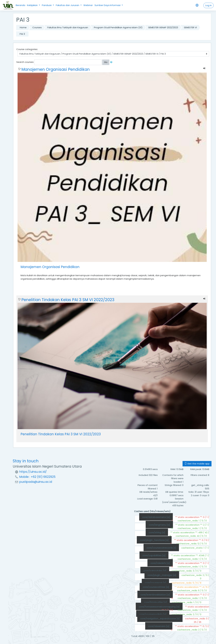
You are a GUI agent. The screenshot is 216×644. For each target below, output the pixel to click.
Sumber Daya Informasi (108, 5)
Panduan (47, 5)
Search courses (25, 62)
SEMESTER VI (190, 27)
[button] (112, 62)
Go (106, 62)
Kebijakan (33, 5)
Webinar (88, 5)
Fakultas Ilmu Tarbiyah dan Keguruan (68, 27)
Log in (208, 5)
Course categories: (27, 49)
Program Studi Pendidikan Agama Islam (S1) (118, 27)
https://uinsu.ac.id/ (33, 472)
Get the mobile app (197, 464)
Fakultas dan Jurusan (68, 5)
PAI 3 (22, 34)
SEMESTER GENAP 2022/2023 (163, 27)
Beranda (20, 5)
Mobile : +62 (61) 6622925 (37, 477)
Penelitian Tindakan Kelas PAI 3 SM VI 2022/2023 (68, 300)
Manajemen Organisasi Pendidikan (56, 69)
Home (23, 27)
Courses (37, 27)
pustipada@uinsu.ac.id (36, 482)
